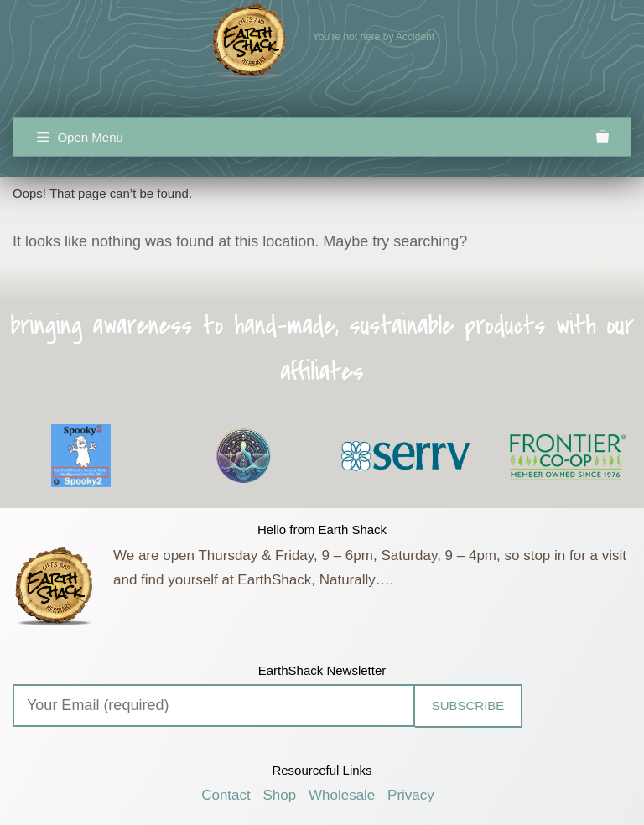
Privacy (411, 795)
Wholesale (342, 795)
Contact (226, 795)
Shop (280, 795)
